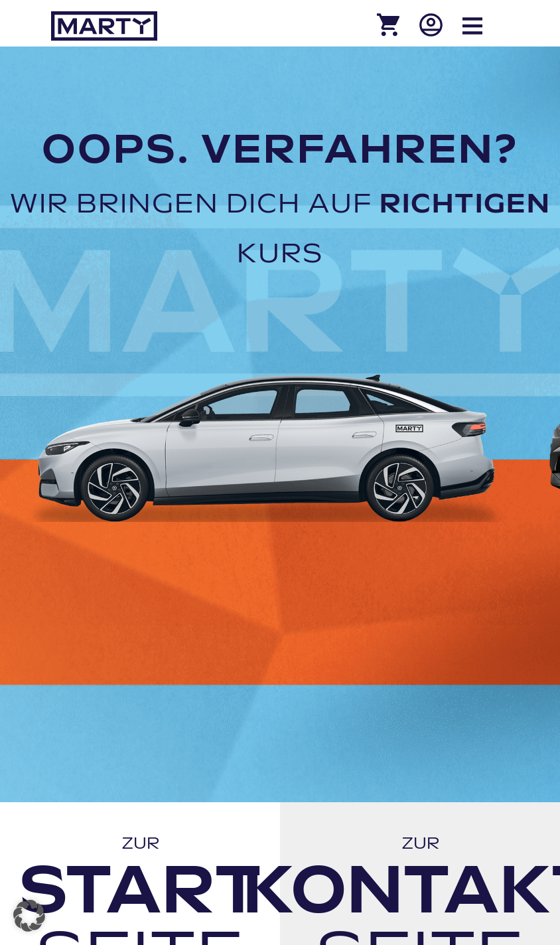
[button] (29, 916)
